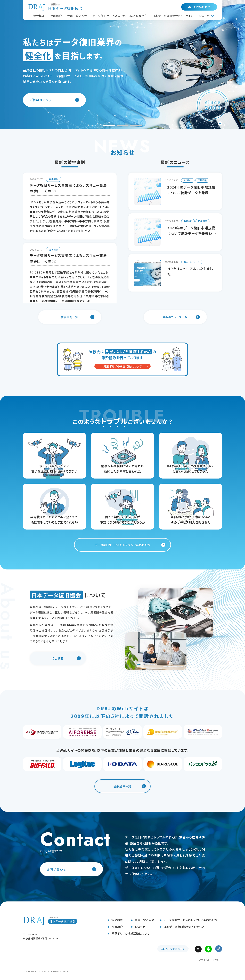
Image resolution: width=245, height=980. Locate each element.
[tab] (109, 125)
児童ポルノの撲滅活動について (131, 933)
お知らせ (140, 927)
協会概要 (117, 920)
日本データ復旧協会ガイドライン (184, 927)
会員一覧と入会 (144, 920)
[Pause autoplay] (220, 123)
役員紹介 (117, 927)
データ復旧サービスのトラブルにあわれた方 (190, 920)
